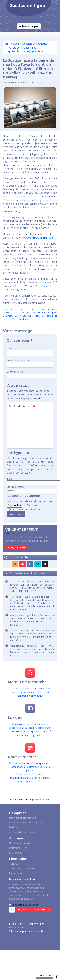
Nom (9, 348)
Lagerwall (27, 316)
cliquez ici (29, 161)
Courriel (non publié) (19, 360)
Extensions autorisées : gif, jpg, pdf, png (29, 501)
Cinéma (7, 313)
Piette (37, 316)
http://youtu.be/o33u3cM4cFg (37, 238)
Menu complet (29, 26)
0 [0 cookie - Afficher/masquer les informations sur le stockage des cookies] (57, 977)
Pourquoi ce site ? (19, 848)
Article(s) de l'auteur (17, 547)
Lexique (14, 827)
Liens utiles (16, 873)
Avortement (25, 319)
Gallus (18, 316)
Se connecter (16, 928)
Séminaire (8, 316)
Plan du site (16, 853)
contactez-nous (43, 800)
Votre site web (15, 372)
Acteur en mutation (24, 313)
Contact (14, 864)
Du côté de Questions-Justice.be (27, 823)
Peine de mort (49, 309)
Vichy (15, 319)
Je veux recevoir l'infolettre (25, 509)
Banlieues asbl (35, 931)
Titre (9, 479)
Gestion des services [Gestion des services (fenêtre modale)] (44, 977)
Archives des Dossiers (21, 832)
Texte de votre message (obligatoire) (28, 391)
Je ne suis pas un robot (24, 905)
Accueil (12, 44)
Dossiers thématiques (35, 44)
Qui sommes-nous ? (20, 843)
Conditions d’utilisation (22, 868)
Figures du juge (47, 313)
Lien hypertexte (16, 487)
